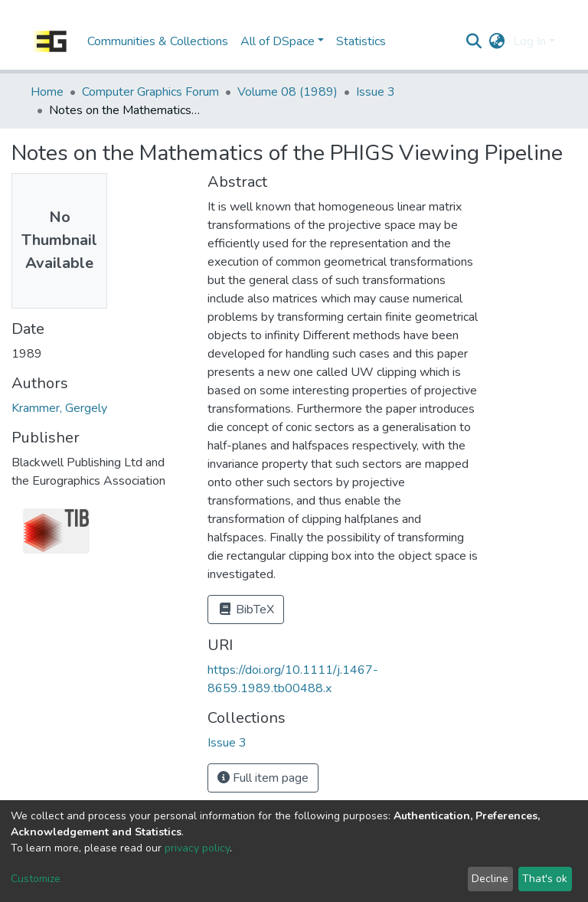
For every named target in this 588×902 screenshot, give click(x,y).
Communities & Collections (158, 41)
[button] (497, 41)
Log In (529, 41)
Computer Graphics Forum (150, 92)
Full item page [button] (263, 778)
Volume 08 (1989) (287, 92)
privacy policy (197, 848)
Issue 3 (376, 92)
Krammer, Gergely (59, 408)
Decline (490, 879)
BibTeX (246, 610)
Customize (36, 879)
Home (47, 92)
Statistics (361, 41)
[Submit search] (474, 41)
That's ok (545, 879)
